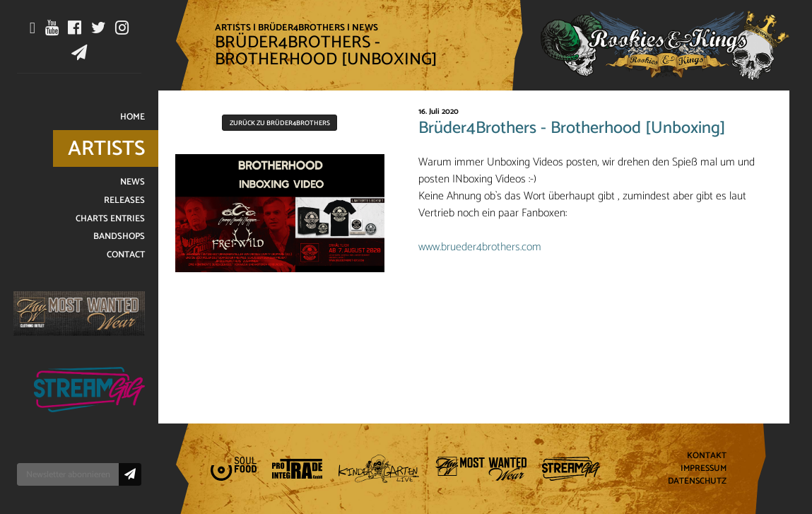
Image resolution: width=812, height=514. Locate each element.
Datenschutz (697, 481)
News (365, 28)
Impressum (704, 469)
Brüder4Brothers (301, 28)
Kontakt (707, 456)
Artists (233, 28)
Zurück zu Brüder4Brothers (280, 123)
